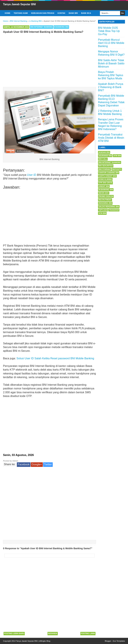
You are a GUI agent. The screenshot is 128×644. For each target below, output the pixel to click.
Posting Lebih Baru (14, 633)
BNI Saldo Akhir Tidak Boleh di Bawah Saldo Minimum (111, 63)
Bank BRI (73, 13)
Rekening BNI (105, 203)
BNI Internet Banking (41, 27)
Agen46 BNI (104, 152)
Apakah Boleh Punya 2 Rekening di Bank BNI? (111, 87)
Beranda (53, 633)
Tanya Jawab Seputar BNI (19, 4)
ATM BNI (117, 156)
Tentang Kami (21, 13)
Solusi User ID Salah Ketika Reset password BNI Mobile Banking (55, 358)
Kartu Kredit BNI (107, 176)
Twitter (48, 464)
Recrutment (105, 200)
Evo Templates (119, 641)
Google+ (37, 464)
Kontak (61, 13)
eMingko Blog (45, 641)
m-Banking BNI (61, 27)
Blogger (108, 641)
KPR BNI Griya (105, 183)
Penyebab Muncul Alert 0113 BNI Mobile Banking (111, 43)
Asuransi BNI (105, 156)
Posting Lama (88, 633)
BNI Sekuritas (106, 166)
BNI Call (103, 159)
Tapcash (103, 210)
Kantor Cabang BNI (109, 173)
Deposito (117, 169)
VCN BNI (102, 213)
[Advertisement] (50, 59)
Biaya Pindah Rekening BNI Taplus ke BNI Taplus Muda (111, 75)
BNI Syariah (105, 169)
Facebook (24, 464)
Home (7, 13)
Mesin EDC (104, 193)
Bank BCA (86, 13)
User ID (31, 175)
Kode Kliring (105, 179)
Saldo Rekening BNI (109, 207)
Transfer (114, 210)
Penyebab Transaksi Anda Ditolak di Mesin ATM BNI (111, 138)
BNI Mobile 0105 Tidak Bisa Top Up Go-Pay (109, 31)
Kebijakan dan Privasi (43, 13)
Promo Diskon (106, 196)
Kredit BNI (104, 186)
